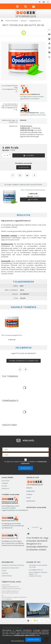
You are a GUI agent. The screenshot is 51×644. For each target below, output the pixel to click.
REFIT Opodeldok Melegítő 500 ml (12, 335)
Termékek (5, 483)
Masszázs (24, 21)
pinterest (41, 529)
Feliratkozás (24, 167)
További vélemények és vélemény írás (24, 361)
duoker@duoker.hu (36, 570)
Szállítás (5, 573)
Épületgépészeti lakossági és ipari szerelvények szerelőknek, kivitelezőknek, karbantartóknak (13, 543)
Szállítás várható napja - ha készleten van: (10, 121)
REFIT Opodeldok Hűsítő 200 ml (33, 190)
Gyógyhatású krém (35, 21)
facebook (28, 529)
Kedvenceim (31, 501)
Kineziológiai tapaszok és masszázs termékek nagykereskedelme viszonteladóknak (15, 508)
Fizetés (4, 571)
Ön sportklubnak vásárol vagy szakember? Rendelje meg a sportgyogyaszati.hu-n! (9, 107)
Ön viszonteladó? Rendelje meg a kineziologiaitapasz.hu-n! (10, 89)
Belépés (40, 2)
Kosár (29, 498)
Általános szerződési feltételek (13, 565)
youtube (28, 534)
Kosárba (30, 155)
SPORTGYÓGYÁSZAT (12, 21)
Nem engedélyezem (18, 641)
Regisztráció (31, 491)
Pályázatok (5, 489)
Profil (44, 2)
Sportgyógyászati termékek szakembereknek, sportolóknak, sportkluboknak (13, 526)
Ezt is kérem (34, 200)
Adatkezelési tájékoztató (10, 568)
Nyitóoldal (6, 481)
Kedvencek (48, 2)
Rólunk (4, 486)
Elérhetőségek (7, 576)
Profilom (29, 494)
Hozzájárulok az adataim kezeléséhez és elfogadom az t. (26, 462)
